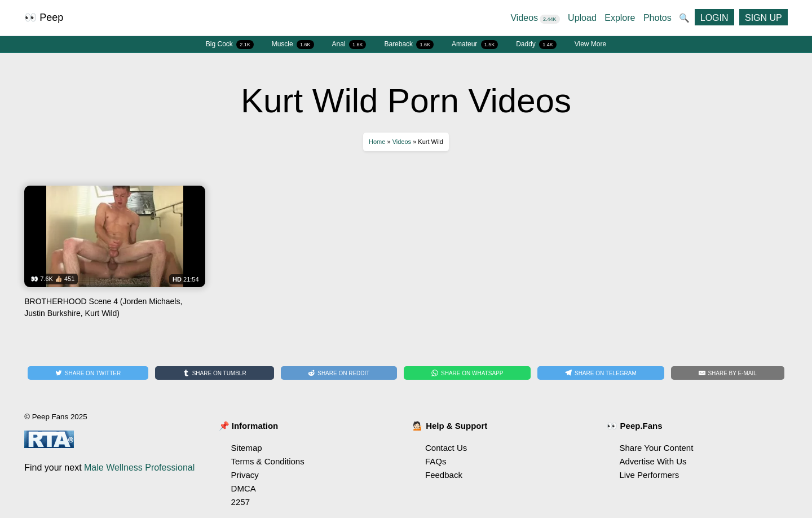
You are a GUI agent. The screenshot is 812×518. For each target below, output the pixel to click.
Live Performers (649, 475)
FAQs (436, 461)
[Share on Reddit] (339, 373)
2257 (240, 502)
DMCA (244, 488)
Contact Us (446, 448)
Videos (535, 18)
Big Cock (230, 45)
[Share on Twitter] (88, 373)
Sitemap (247, 448)
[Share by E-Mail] (728, 373)
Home (377, 142)
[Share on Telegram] (601, 373)
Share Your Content (656, 448)
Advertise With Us (653, 461)
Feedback (444, 475)
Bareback (409, 45)
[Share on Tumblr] (215, 373)
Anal (349, 45)
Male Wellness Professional (139, 467)
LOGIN (714, 18)
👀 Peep (44, 17)
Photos (657, 18)
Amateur (475, 45)
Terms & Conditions (268, 461)
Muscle (293, 45)
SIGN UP (764, 18)
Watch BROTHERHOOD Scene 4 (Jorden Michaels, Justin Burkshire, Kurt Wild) (114, 256)
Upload (582, 18)
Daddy (536, 45)
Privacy (245, 475)
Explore (620, 18)
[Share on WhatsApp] (467, 373)
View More (590, 44)
